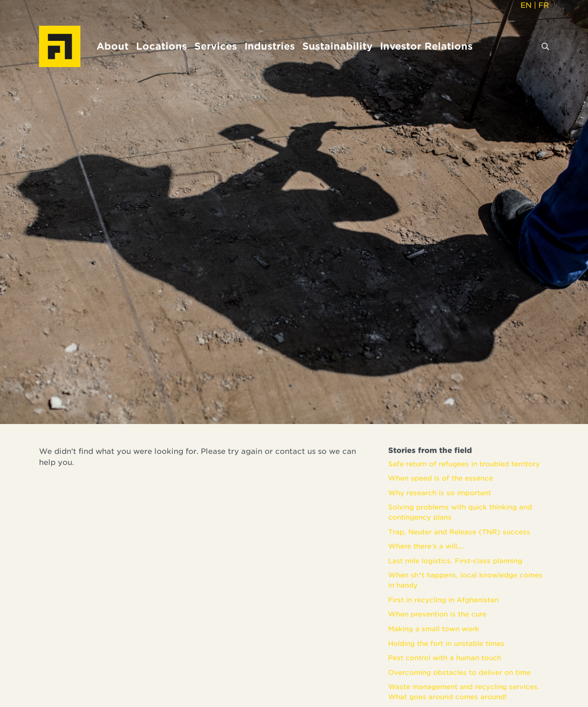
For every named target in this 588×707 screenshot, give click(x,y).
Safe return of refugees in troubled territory (464, 464)
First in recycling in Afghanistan (443, 600)
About (113, 46)
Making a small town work (434, 629)
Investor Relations (426, 46)
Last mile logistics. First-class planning (455, 561)
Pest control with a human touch (445, 658)
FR (544, 5)
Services (216, 46)
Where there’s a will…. (426, 546)
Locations (161, 46)
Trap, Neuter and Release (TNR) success (459, 532)
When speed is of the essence (441, 478)
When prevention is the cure (437, 614)
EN (526, 5)
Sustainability (337, 46)
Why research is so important (440, 493)
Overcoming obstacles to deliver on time (459, 672)
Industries (270, 46)
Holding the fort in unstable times (446, 643)
